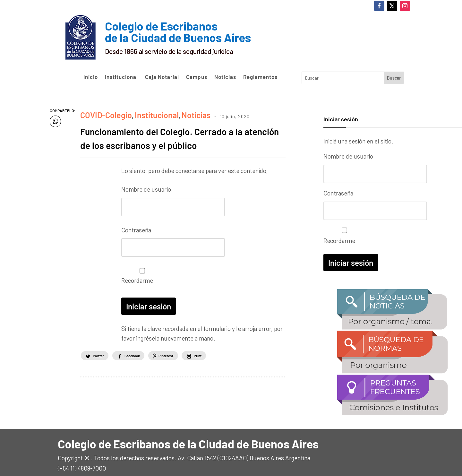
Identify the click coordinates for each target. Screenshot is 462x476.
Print (235, 360)
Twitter (103, 360)
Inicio (91, 77)
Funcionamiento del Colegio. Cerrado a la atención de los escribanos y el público (178, 142)
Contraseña (136, 239)
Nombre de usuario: (147, 201)
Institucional (121, 77)
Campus (197, 77)
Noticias (225, 77)
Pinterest (193, 360)
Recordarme (141, 283)
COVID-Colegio (100, 113)
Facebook (148, 360)
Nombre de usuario (348, 156)
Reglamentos (260, 77)
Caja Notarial (162, 77)
